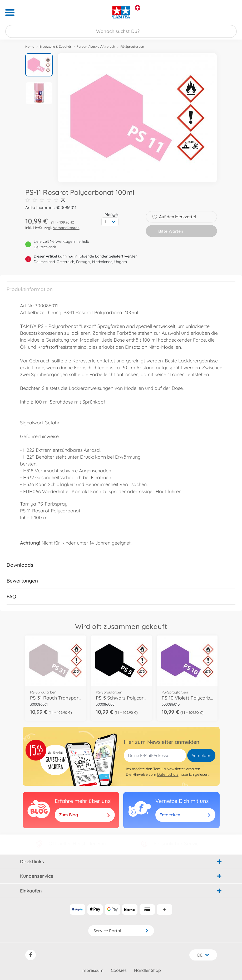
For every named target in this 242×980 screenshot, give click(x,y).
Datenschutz (168, 774)
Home (30, 47)
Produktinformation (30, 289)
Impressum (92, 970)
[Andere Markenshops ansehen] (138, 8)
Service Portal (121, 931)
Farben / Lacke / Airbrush (96, 47)
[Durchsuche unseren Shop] (121, 31)
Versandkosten (66, 228)
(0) (45, 200)
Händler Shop (147, 970)
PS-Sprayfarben (132, 47)
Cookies (119, 970)
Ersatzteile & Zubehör (55, 47)
